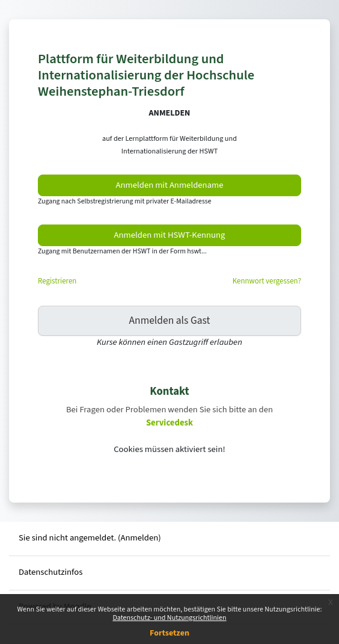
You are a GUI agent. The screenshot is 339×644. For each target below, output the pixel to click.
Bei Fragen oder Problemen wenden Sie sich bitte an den (169, 410)
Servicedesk (169, 423)
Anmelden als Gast (170, 320)
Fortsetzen (169, 633)
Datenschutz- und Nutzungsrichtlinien (169, 618)
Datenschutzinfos (50, 572)
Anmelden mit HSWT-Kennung (169, 235)
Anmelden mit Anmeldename (169, 185)
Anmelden (140, 538)
